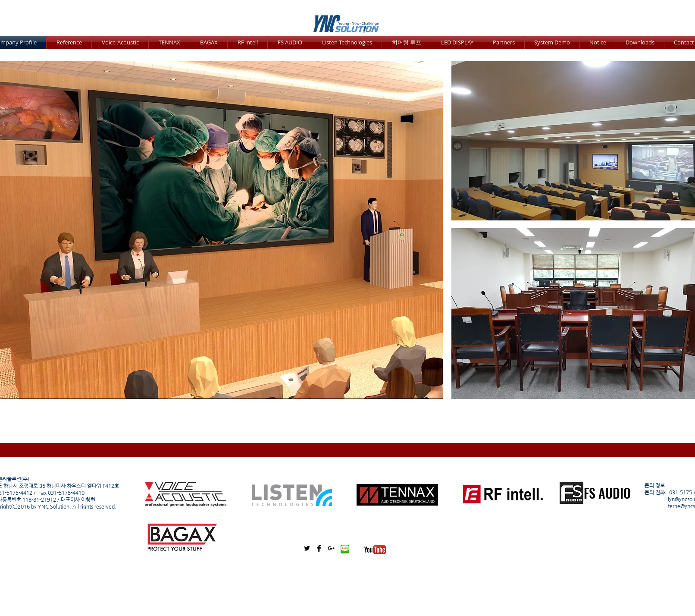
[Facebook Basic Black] (319, 548)
